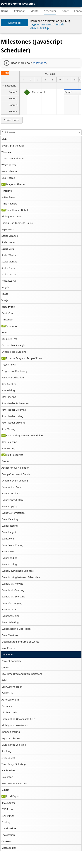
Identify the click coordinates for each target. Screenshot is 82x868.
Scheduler (50, 11)
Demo (5, 11)
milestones (40, 63)
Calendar (19, 11)
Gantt (65, 11)
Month (35, 11)
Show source (12, 120)
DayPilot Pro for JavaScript (18, 4)
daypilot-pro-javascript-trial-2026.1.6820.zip (47, 26)
